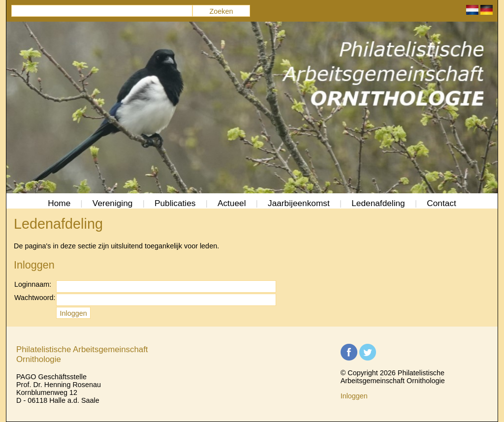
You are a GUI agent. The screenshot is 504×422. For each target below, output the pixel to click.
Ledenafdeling (378, 203)
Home (59, 203)
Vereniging (113, 203)
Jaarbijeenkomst (299, 203)
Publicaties (175, 203)
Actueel (232, 203)
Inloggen (354, 396)
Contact (441, 203)
